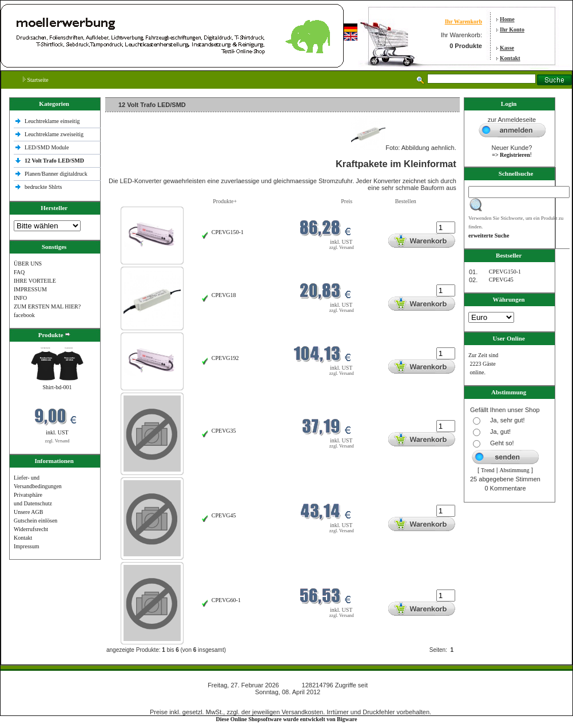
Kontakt (510, 58)
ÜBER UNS (28, 264)
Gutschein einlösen (35, 521)
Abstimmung (515, 470)
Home (507, 19)
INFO (20, 298)
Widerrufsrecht (31, 529)
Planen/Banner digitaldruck (56, 174)
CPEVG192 (225, 358)
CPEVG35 (224, 431)
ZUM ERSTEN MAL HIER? (47, 306)
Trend (488, 470)
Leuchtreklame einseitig (53, 121)
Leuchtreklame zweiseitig (55, 134)
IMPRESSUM (30, 289)
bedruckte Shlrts (43, 187)
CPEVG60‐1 (226, 600)
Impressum (26, 546)
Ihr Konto (512, 29)
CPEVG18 (224, 295)
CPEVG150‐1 (228, 232)
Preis (347, 201)
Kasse (507, 48)
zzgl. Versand (57, 441)
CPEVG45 (224, 515)
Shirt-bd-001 (57, 387)
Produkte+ (225, 201)
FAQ (19, 272)
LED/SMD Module (47, 147)
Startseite (36, 80)
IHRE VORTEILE (35, 281)
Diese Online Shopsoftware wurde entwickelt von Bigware (287, 719)
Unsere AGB (28, 512)
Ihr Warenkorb (463, 21)
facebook (24, 315)
